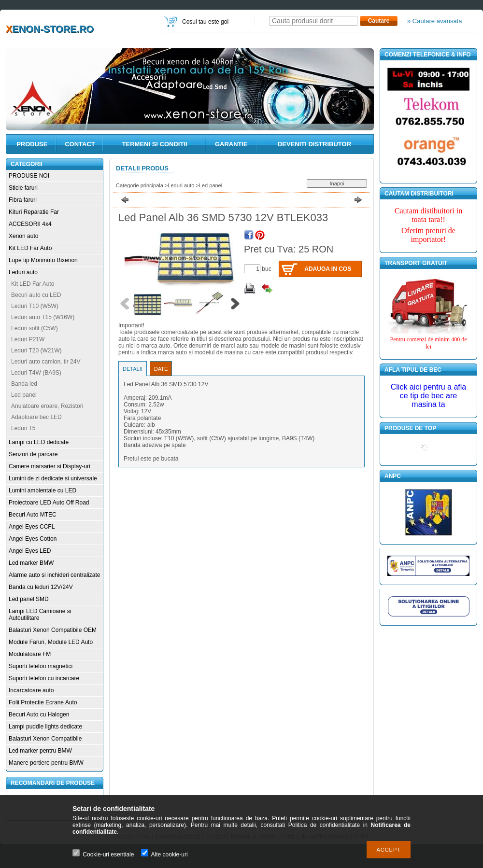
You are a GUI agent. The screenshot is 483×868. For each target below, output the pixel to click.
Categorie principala (140, 185)
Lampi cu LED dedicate (39, 442)
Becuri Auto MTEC (33, 515)
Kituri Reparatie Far (34, 212)
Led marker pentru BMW (40, 751)
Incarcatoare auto (31, 690)
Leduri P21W (28, 339)
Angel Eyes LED (30, 551)
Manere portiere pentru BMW (46, 763)
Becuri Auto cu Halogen (39, 714)
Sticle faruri (23, 188)
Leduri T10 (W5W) (35, 306)
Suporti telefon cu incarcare (44, 678)
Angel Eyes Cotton (33, 539)
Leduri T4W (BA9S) (36, 373)
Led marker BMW (31, 563)
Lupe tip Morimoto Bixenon (43, 260)
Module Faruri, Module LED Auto (51, 642)
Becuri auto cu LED (36, 295)
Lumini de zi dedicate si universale (53, 478)
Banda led (24, 384)
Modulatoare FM (30, 654)
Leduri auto (23, 272)
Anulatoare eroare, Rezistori (47, 406)
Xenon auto (23, 236)
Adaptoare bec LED (36, 417)
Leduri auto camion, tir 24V (46, 362)
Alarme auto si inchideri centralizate (54, 575)
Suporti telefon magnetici (41, 666)
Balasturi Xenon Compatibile (45, 739)
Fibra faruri (23, 200)
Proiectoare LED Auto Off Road (49, 503)
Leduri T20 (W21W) (36, 350)
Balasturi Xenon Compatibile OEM (53, 630)
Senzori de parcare (33, 454)
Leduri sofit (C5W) (35, 328)
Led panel (24, 395)
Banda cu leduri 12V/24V (41, 587)
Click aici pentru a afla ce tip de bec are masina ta (429, 396)
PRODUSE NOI (29, 176)
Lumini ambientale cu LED (43, 490)
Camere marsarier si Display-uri (50, 466)
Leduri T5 (23, 428)
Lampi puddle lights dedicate (45, 727)
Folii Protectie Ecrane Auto (43, 702)
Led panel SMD (29, 599)
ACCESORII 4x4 (30, 224)
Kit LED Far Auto (30, 248)
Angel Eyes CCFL (32, 527)
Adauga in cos (328, 269)
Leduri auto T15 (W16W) (43, 317)
